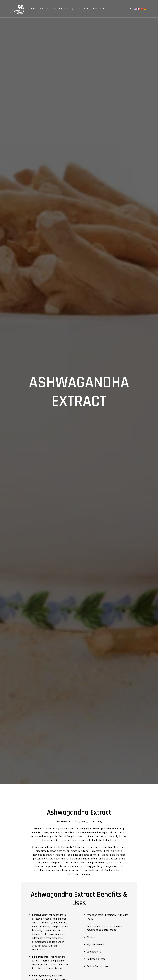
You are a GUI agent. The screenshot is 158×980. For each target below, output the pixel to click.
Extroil (17, 9)
